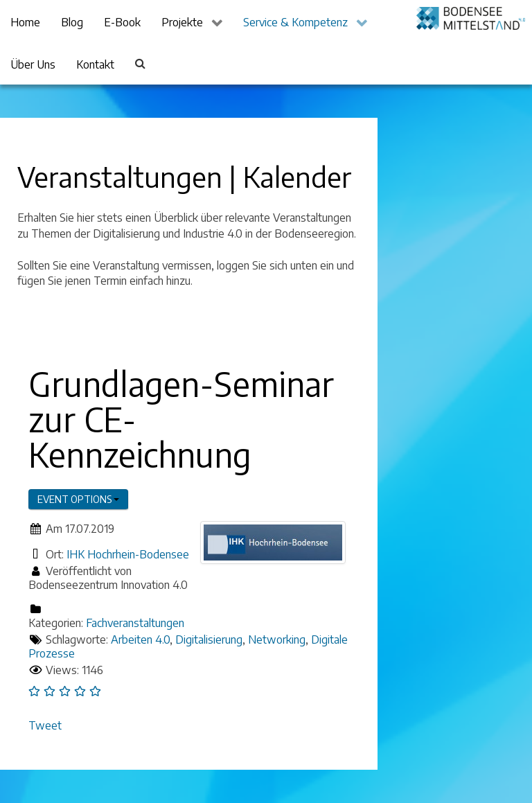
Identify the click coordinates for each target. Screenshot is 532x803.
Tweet (45, 725)
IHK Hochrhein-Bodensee (128, 554)
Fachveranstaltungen (135, 623)
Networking (277, 639)
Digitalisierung (209, 639)
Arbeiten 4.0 (140, 639)
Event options (78, 499)
